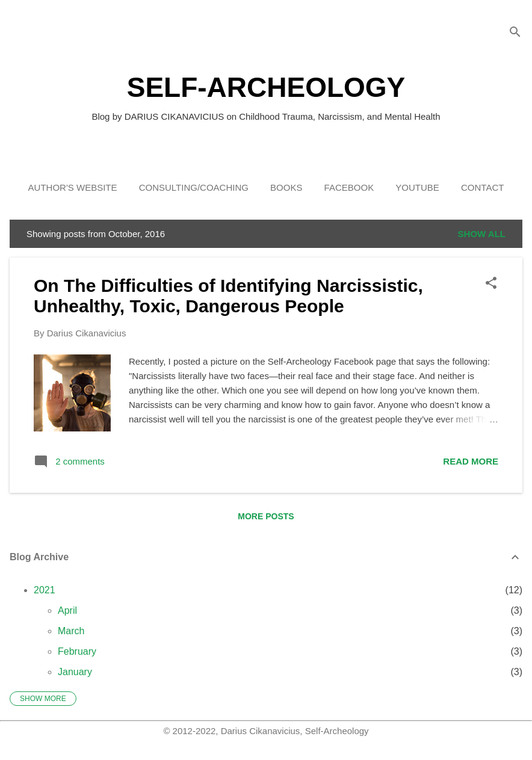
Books (286, 187)
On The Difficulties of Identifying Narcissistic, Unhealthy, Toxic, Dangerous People (228, 296)
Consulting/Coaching (194, 187)
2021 (45, 590)
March (71, 631)
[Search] (515, 33)
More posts (266, 516)
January (75, 672)
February (77, 651)
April (67, 610)
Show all (482, 234)
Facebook (349, 187)
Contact (482, 187)
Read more (471, 461)
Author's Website (73, 187)
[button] (491, 284)
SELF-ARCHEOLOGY (266, 87)
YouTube (417, 187)
